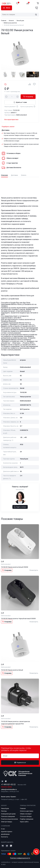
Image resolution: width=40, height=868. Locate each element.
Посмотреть (34, 570)
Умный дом (20, 21)
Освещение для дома (8, 814)
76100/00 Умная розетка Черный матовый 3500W (18, 619)
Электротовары (7, 822)
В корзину (28, 97)
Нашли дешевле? (11, 106)
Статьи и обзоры (26, 816)
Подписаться (20, 763)
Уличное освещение (8, 816)
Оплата (24, 175)
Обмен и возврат (26, 814)
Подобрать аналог (8, 127)
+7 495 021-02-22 (8, 784)
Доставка (14, 175)
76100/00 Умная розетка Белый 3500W (15, 567)
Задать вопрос (20, 507)
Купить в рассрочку (28, 106)
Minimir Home (16, 201)
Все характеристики (11, 120)
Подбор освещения (27, 819)
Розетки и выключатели (9, 819)
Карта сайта (24, 822)
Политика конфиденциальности (20, 858)
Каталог (4, 8)
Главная (4, 21)
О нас (3, 829)
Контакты (5, 837)
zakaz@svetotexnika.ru (9, 790)
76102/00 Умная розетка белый (12, 670)
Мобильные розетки (10, 23)
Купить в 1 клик (20, 102)
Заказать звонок (6, 787)
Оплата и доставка (27, 811)
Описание (4, 175)
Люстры (4, 811)
